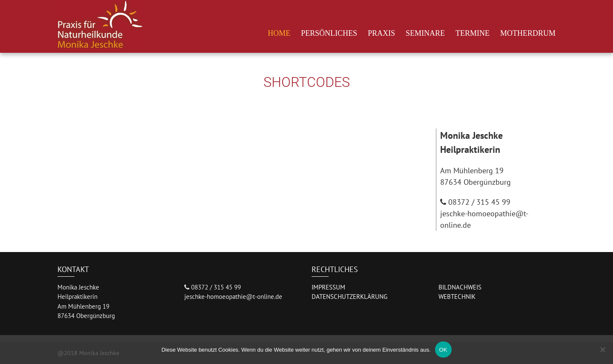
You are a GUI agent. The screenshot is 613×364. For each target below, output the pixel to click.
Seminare (425, 33)
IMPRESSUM (328, 287)
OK (443, 350)
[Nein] (602, 350)
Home (279, 33)
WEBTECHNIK (457, 297)
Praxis (381, 33)
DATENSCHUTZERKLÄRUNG (349, 297)
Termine (473, 33)
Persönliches (329, 33)
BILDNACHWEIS (460, 287)
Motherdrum (528, 33)
